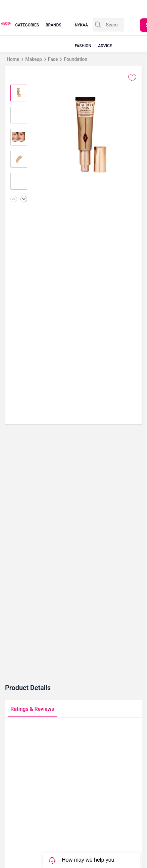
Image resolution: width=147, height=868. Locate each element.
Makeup (34, 59)
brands (54, 25)
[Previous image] (14, 200)
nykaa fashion (83, 35)
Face (53, 59)
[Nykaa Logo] (6, 23)
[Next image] (24, 200)
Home (13, 59)
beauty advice (106, 35)
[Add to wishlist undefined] (132, 78)
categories (27, 25)
